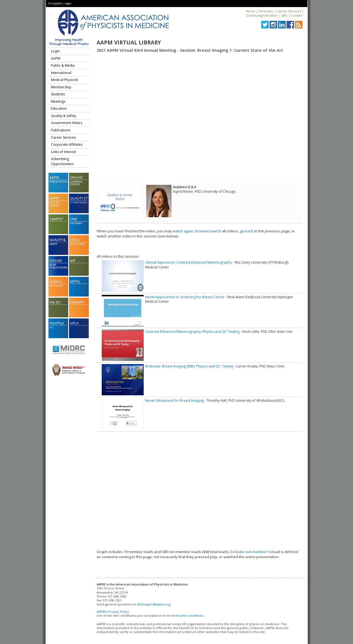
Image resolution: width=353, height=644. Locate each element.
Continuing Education (262, 15)
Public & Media (63, 65)
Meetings (58, 101)
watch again (183, 231)
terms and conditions (187, 615)
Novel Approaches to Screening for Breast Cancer (185, 297)
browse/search (208, 231)
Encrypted (55, 3)
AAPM (56, 58)
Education (59, 108)
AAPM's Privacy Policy (113, 612)
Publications (61, 130)
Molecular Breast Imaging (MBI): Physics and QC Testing (189, 366)
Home (251, 11)
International (61, 73)
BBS (285, 15)
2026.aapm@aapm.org (154, 604)
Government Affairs (67, 123)
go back (247, 231)
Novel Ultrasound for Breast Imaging (174, 400)
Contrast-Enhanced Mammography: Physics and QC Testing (192, 332)
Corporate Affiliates (67, 144)
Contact (297, 15)
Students (58, 94)
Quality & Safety (64, 116)
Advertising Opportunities (62, 161)
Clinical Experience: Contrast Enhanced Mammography (188, 262)
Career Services (289, 11)
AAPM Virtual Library (129, 42)
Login (68, 3)
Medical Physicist (64, 80)
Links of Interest (64, 152)
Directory (266, 11)
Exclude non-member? (249, 552)
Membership (61, 87)
